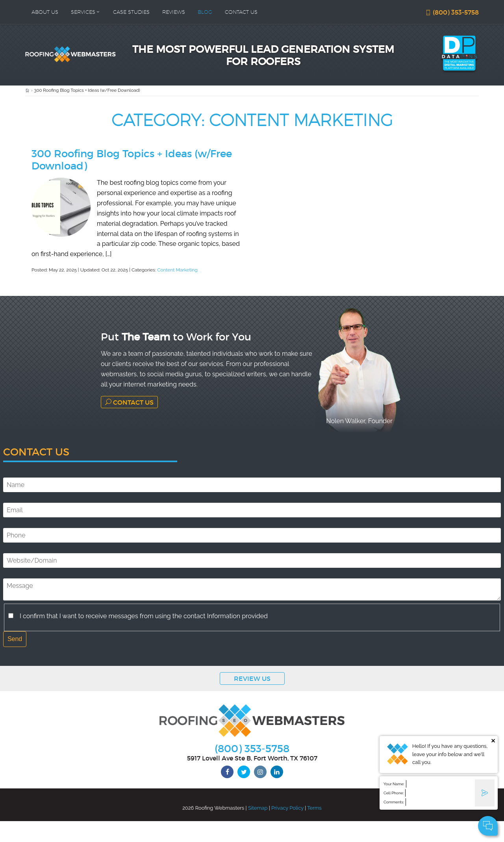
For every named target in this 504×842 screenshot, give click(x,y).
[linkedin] (277, 772)
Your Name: (394, 784)
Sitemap (258, 808)
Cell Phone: (394, 793)
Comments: (394, 802)
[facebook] (227, 772)
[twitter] (244, 772)
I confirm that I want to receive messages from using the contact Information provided (144, 616)
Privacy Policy (287, 808)
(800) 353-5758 (452, 12)
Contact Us (129, 402)
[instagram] (260, 772)
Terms (314, 808)
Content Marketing (177, 270)
